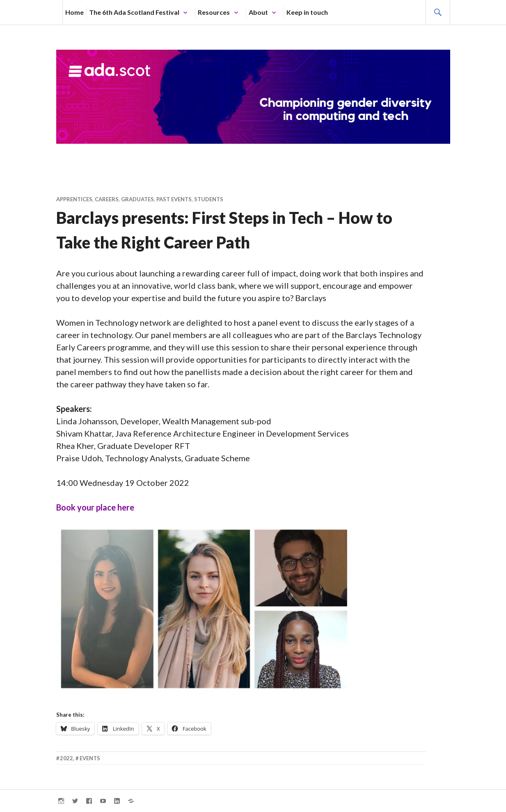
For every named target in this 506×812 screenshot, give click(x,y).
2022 (66, 758)
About (258, 12)
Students (209, 199)
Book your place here (95, 507)
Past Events (174, 199)
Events (90, 758)
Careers (107, 199)
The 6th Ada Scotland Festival (134, 12)
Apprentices (74, 199)
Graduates (137, 199)
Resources (214, 12)
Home (74, 12)
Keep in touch (307, 12)
